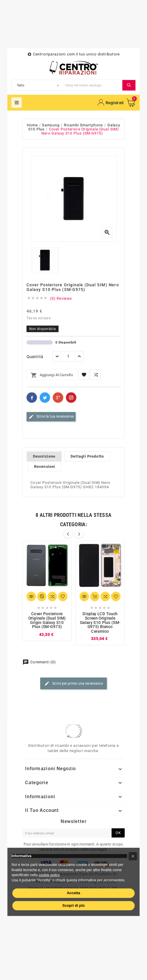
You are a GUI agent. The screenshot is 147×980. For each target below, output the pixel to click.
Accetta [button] (73, 893)
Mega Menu (17, 103)
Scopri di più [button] (73, 906)
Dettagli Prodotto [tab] (87, 456)
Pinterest (71, 397)
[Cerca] (92, 85)
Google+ (58, 397)
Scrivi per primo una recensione (73, 684)
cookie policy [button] (49, 875)
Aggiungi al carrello (52, 375)
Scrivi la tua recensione (51, 417)
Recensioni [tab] (45, 466)
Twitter (45, 397)
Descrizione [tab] (44, 456)
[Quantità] (68, 356)
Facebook (32, 397)
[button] (133, 856)
